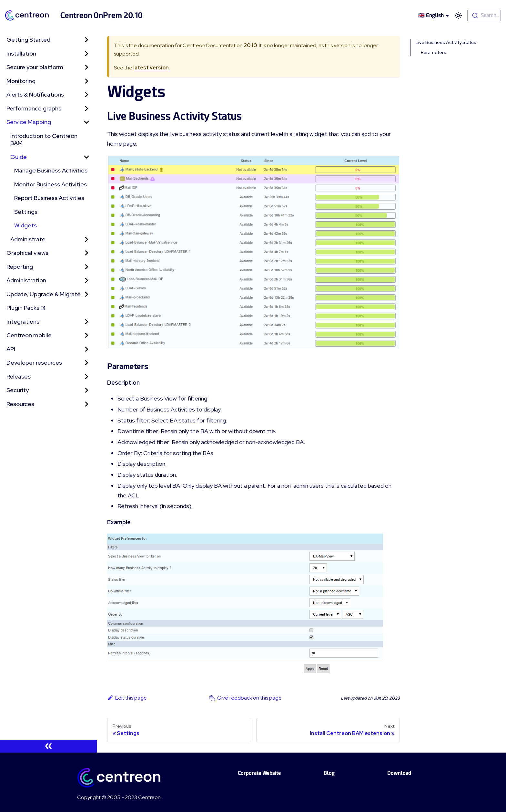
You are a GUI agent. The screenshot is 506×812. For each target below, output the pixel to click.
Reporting (20, 267)
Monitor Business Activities (51, 184)
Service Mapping (29, 122)
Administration (26, 280)
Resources (20, 404)
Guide (19, 157)
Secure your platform (35, 67)
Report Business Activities (49, 198)
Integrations (23, 322)
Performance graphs (34, 108)
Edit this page (127, 698)
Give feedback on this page (249, 698)
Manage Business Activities (51, 170)
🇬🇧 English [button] (431, 15)
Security (18, 390)
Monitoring (21, 81)
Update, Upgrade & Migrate (44, 294)
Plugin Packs (26, 308)
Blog (329, 773)
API (11, 349)
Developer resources (34, 363)
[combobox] (484, 16)
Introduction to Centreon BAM (44, 140)
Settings (26, 212)
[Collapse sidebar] (48, 746)
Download (399, 773)
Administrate (28, 239)
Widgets (25, 225)
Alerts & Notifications (35, 94)
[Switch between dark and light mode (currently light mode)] (458, 16)
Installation (21, 53)
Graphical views (27, 253)
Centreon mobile (29, 335)
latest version (151, 68)
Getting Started (28, 40)
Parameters (434, 52)
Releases (19, 376)
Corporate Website (259, 773)
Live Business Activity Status (446, 42)
